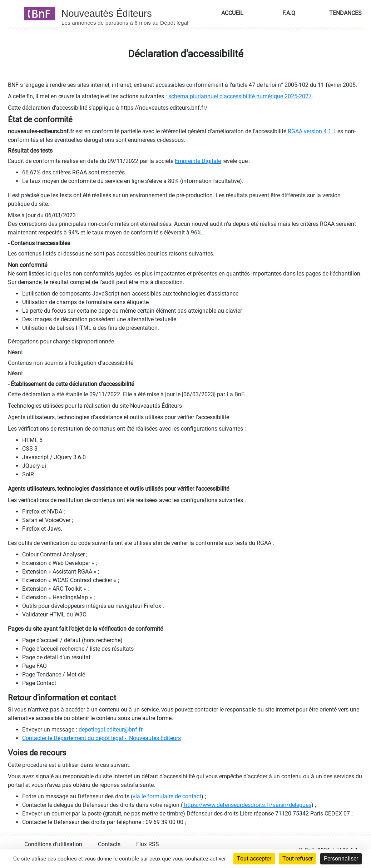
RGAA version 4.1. (310, 131)
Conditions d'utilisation (53, 844)
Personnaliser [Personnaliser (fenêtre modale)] (341, 859)
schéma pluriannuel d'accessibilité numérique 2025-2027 (240, 96)
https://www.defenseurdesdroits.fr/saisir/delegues (247, 805)
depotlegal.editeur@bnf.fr (111, 730)
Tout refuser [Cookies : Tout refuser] (298, 859)
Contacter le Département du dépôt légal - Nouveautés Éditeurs (102, 738)
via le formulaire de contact (167, 796)
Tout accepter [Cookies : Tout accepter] (254, 859)
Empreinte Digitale (198, 161)
